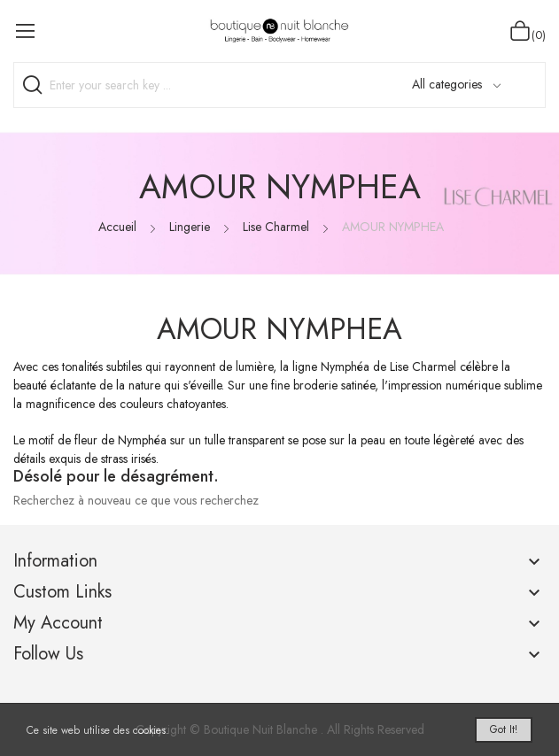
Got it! (504, 729)
